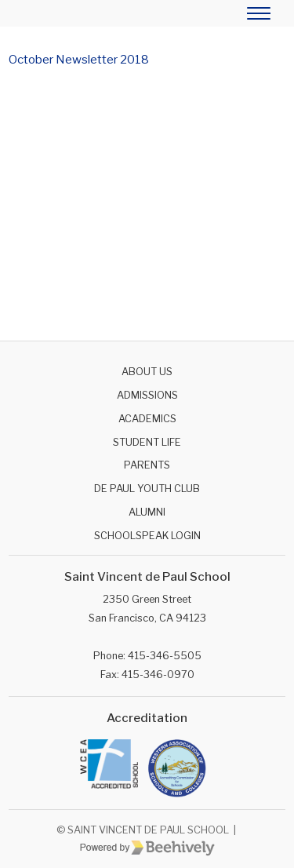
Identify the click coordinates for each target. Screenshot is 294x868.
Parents (147, 465)
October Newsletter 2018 (79, 60)
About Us (147, 372)
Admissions (147, 395)
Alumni (147, 512)
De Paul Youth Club (147, 489)
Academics (147, 419)
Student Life (147, 442)
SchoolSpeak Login (147, 536)
